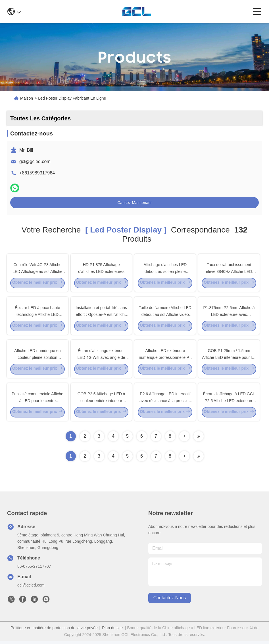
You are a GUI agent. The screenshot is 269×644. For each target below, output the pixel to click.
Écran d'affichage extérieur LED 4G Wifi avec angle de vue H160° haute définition (101, 359)
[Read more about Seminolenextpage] (184, 459)
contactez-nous (170, 601)
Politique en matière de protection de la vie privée (54, 631)
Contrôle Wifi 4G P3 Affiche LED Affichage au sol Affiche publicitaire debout (37, 271)
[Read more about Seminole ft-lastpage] (199, 459)
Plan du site (112, 631)
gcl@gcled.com (35, 161)
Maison (27, 98)
